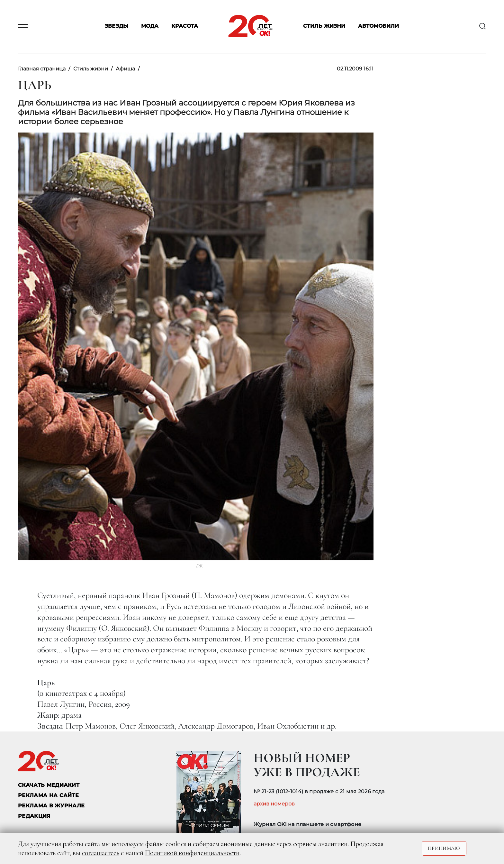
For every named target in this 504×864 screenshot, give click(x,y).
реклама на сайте (48, 795)
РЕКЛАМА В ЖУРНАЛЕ (51, 806)
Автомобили (378, 26)
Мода (150, 26)
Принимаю (444, 848)
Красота (185, 26)
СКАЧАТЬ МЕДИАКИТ (49, 785)
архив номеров (274, 804)
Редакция (34, 816)
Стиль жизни (324, 26)
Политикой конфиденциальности (192, 853)
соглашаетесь (101, 853)
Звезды (117, 26)
